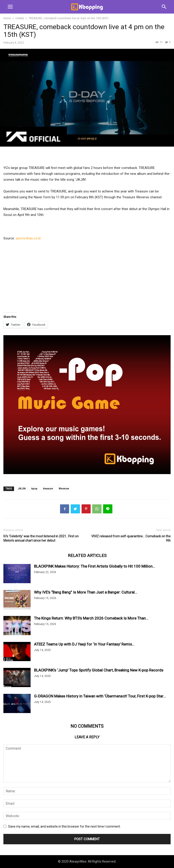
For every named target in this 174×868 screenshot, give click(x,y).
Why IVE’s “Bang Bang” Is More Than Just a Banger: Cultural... (86, 592)
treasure (48, 489)
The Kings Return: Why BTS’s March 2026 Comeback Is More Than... (91, 618)
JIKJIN (22, 489)
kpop (34, 489)
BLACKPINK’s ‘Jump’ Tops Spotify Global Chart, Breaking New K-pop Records (99, 670)
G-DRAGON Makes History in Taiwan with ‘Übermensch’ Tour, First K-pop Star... (100, 696)
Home (7, 18)
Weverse (64, 489)
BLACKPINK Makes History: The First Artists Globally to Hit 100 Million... (95, 566)
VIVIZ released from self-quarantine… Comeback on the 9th (131, 538)
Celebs (20, 18)
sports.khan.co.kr (28, 238)
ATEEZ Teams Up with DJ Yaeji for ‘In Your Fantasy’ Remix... (84, 644)
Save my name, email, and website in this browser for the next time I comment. (64, 826)
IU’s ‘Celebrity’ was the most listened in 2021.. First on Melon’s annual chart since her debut (41, 538)
